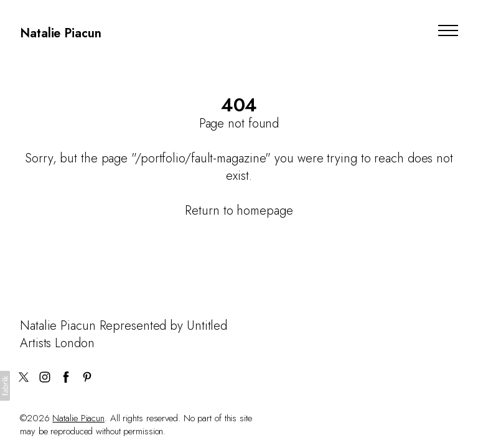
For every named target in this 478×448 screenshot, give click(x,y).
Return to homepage (239, 211)
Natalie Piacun (78, 418)
